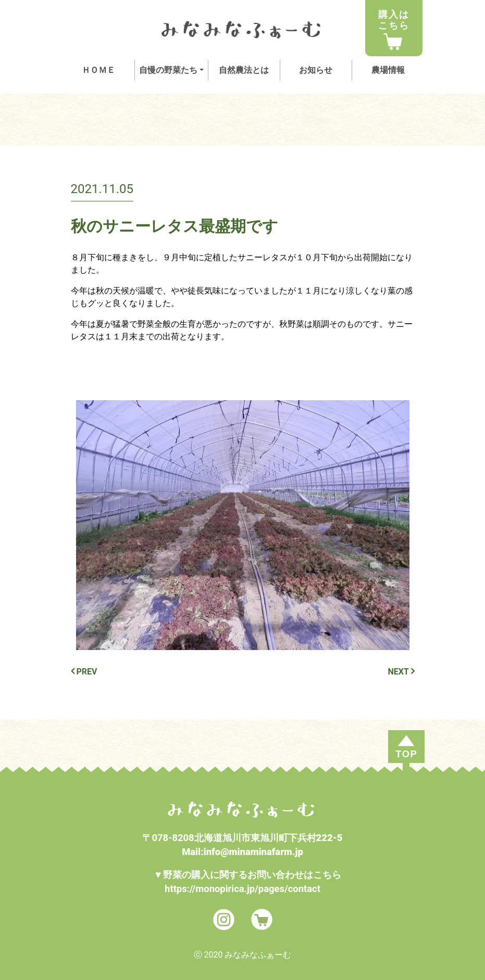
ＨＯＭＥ (98, 70)
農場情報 (388, 70)
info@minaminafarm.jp (253, 852)
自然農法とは (244, 70)
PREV (84, 672)
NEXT (401, 672)
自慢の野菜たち (168, 70)
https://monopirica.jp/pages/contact (242, 889)
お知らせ (316, 70)
